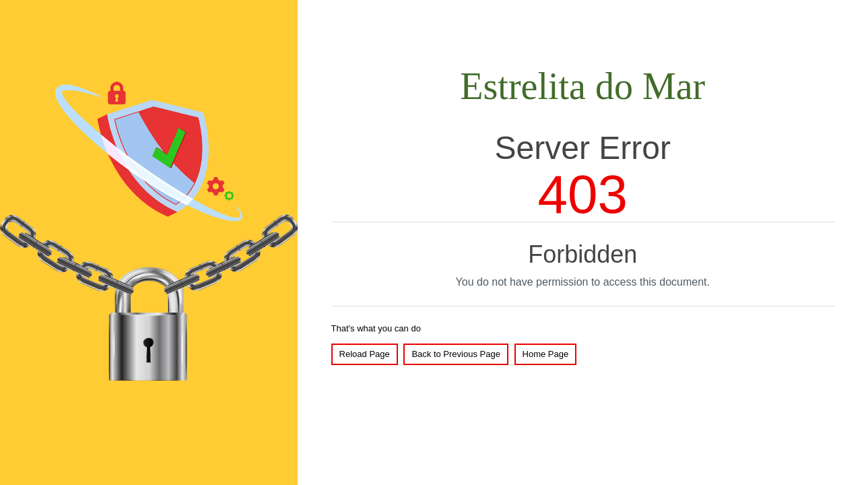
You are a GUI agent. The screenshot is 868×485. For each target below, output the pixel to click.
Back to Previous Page (456, 354)
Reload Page (365, 354)
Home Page (546, 354)
